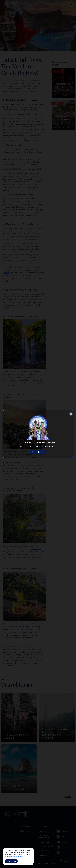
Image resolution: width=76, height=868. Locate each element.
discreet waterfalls (34, 377)
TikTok (27, 660)
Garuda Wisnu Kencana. (33, 468)
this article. (34, 215)
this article (34, 141)
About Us (43, 831)
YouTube (37, 660)
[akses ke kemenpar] (7, 814)
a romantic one (36, 549)
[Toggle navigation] (71, 4)
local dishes (35, 624)
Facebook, (14, 660)
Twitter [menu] (62, 837)
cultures (30, 257)
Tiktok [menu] (61, 853)
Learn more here (18, 857)
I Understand (11, 861)
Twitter (21, 660)
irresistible (37, 305)
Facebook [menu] (63, 831)
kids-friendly (19, 552)
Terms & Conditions (46, 846)
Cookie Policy (44, 851)
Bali (31, 646)
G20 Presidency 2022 (24, 234)
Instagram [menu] (63, 842)
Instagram (6, 660)
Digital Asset (26, 831)
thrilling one (7, 552)
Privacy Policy (44, 842)
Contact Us (43, 855)
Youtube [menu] (62, 847)
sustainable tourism (33, 236)
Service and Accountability (44, 837)
